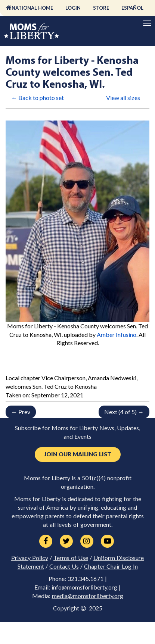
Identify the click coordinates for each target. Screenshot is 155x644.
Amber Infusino (117, 334)
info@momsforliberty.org (84, 587)
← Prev (21, 412)
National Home (32, 8)
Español (132, 8)
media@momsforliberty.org (88, 596)
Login (73, 8)
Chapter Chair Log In (111, 566)
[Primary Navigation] (147, 23)
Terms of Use (71, 558)
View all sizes (123, 98)
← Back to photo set (38, 98)
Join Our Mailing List (78, 454)
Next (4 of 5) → (124, 412)
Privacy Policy (30, 558)
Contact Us (64, 566)
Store (101, 8)
